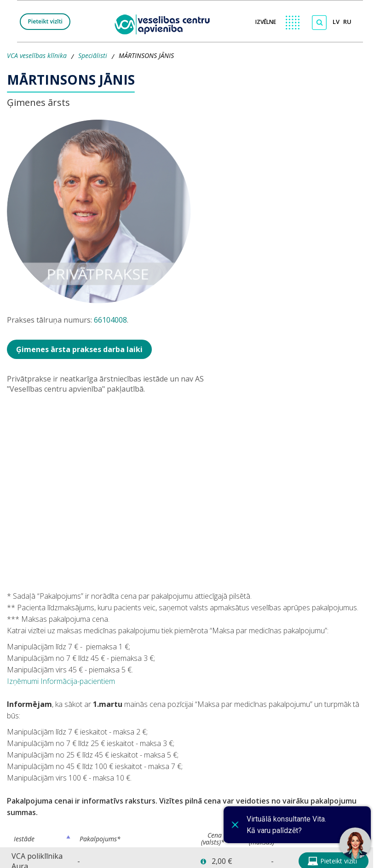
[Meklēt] (319, 23)
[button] (203, 862)
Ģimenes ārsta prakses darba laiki (79, 349)
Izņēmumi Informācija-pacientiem (61, 681)
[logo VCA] (165, 23)
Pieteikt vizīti (45, 21)
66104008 (110, 320)
